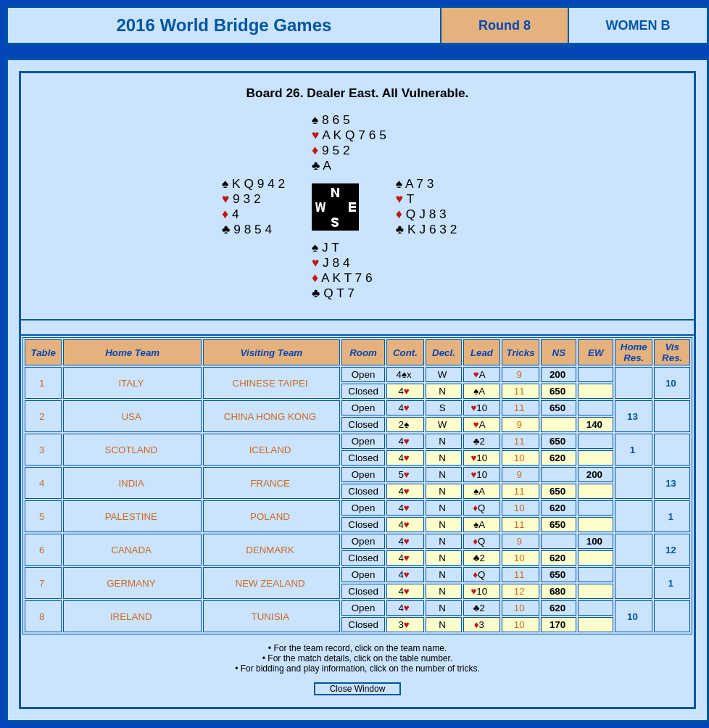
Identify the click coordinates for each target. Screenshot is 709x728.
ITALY (131, 383)
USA (131, 417)
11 (521, 391)
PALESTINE (131, 517)
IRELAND (131, 617)
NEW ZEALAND (270, 583)
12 (521, 591)
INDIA (131, 483)
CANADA (131, 550)
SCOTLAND (132, 450)
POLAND (270, 517)
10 (521, 458)
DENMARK (270, 550)
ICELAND (270, 450)
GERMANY (131, 583)
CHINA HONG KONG (270, 417)
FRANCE (270, 483)
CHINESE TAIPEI (270, 383)
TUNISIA (270, 617)
